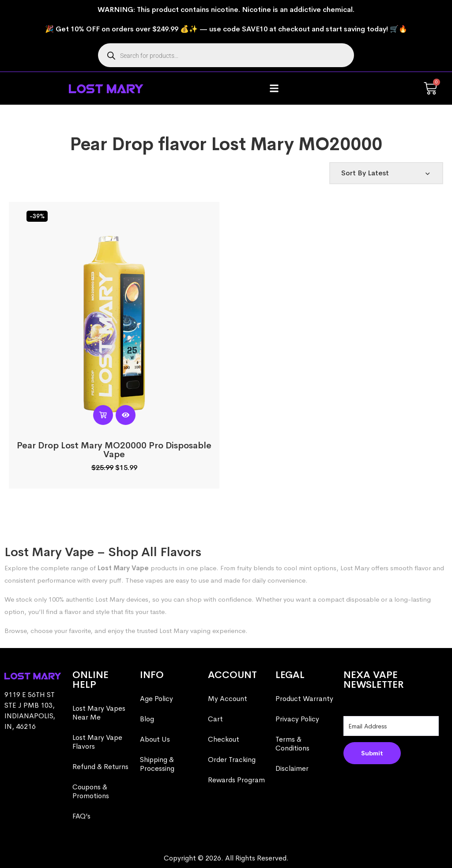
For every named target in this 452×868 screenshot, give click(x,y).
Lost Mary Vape (123, 568)
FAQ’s (81, 816)
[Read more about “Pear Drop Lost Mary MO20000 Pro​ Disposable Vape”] (103, 415)
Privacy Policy (297, 719)
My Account (228, 699)
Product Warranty (304, 699)
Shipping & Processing (157, 764)
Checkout (224, 739)
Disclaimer (292, 768)
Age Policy (156, 699)
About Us (155, 739)
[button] (274, 89)
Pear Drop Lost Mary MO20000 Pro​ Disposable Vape (114, 450)
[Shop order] (386, 173)
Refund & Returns (100, 767)
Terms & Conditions (292, 744)
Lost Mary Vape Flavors (97, 742)
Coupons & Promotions (91, 791)
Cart (215, 719)
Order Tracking (232, 760)
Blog (147, 719)
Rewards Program (236, 780)
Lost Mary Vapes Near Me (99, 713)
